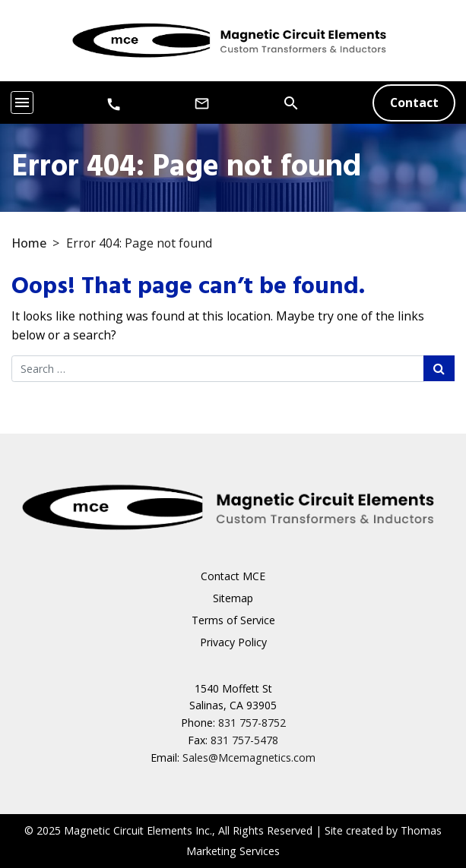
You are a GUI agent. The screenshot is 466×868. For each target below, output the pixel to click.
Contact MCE (233, 576)
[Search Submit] (439, 368)
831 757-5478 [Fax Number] (244, 740)
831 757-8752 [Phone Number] (252, 723)
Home (29, 243)
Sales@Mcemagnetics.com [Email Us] (249, 758)
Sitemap (233, 598)
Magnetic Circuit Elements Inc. (138, 830)
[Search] (291, 102)
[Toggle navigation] (22, 103)
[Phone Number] (114, 104)
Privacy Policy (233, 642)
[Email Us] (202, 103)
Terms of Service (233, 620)
